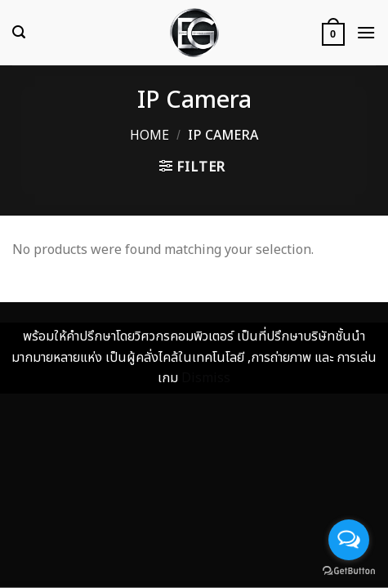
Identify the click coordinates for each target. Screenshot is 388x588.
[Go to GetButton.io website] (349, 571)
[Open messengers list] (349, 540)
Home (149, 136)
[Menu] (366, 32)
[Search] (19, 32)
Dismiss (206, 378)
